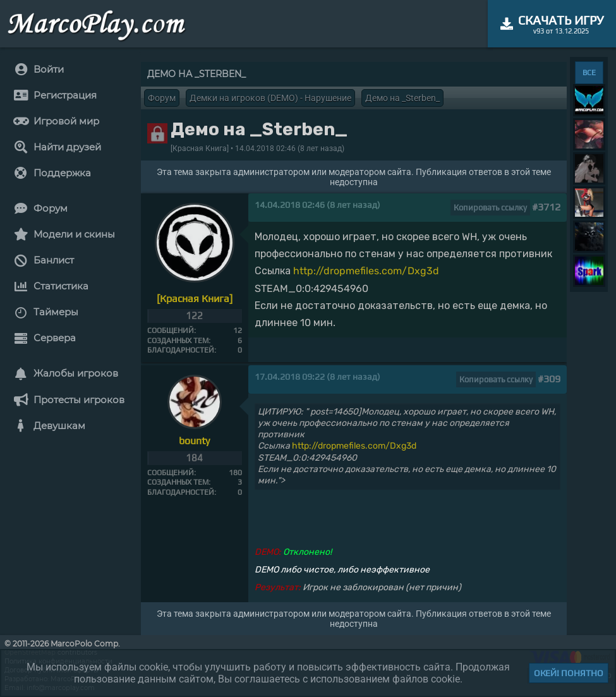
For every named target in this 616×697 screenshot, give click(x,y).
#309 (549, 379)
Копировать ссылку (490, 208)
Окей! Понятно (569, 673)
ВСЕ (589, 73)
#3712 (546, 207)
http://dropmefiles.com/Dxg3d (366, 271)
